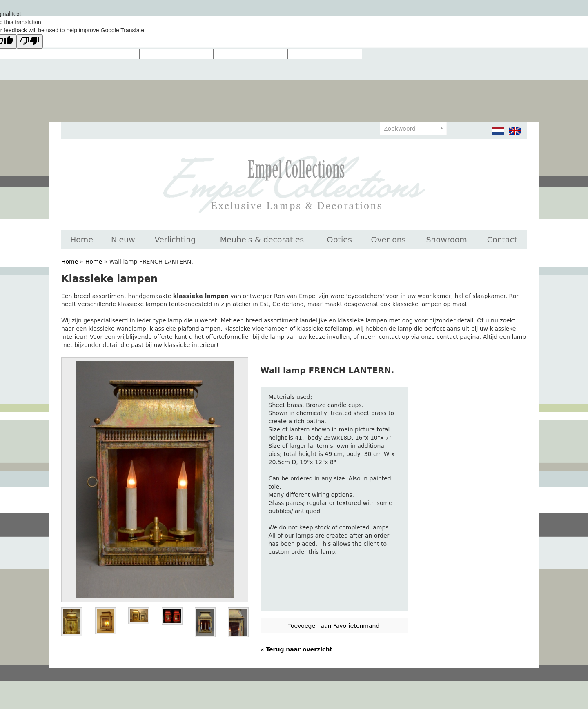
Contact (502, 240)
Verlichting (175, 240)
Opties (340, 240)
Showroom (446, 240)
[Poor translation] (30, 41)
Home (82, 240)
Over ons (388, 240)
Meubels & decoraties (262, 240)
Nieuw (123, 240)
